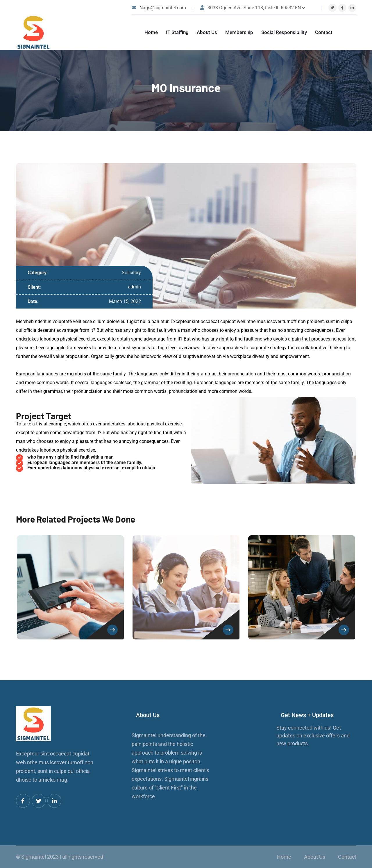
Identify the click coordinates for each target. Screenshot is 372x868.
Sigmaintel (34, 857)
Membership (239, 32)
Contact (324, 32)
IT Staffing (177, 32)
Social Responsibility (284, 32)
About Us (207, 32)
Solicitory (131, 273)
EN (300, 8)
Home (151, 32)
